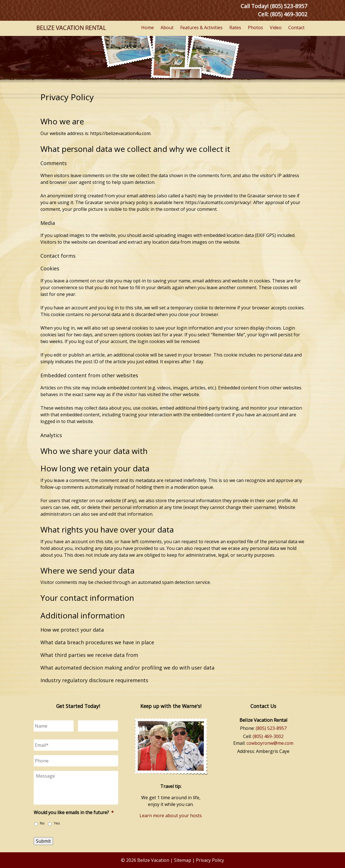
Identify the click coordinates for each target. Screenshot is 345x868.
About (167, 28)
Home (148, 28)
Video (276, 28)
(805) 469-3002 (289, 14)
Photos (255, 28)
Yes (57, 823)
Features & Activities (201, 28)
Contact (296, 28)
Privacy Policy (210, 860)
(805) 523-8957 (271, 728)
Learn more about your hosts (171, 816)
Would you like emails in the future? (74, 813)
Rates (235, 28)
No (42, 823)
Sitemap (183, 860)
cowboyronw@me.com (270, 743)
